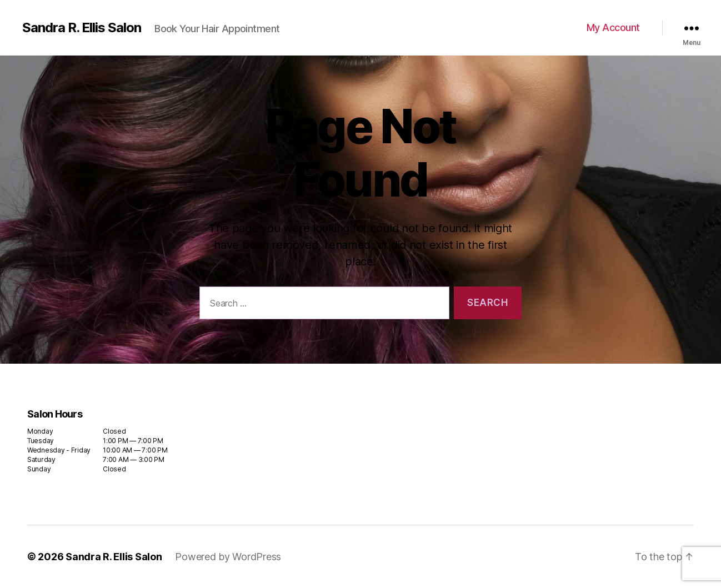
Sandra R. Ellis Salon (82, 28)
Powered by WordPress (228, 557)
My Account (613, 27)
